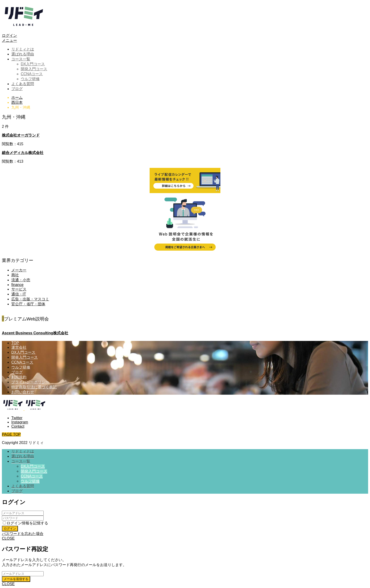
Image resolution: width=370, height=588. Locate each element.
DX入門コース (33, 64)
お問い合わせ (23, 392)
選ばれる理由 (23, 54)
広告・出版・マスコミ (30, 299)
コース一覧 (21, 59)
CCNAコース (32, 74)
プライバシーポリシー (30, 382)
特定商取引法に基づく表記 (34, 387)
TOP (15, 343)
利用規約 (19, 377)
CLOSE (8, 538)
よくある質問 (23, 84)
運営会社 (19, 347)
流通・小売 (21, 280)
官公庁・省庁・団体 (28, 304)
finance (17, 285)
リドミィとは (23, 49)
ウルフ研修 (30, 79)
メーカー (19, 270)
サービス (19, 289)
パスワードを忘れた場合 (23, 534)
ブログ (17, 89)
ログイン (9, 35)
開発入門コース (34, 69)
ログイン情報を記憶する (25, 523)
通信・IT (19, 294)
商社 (15, 275)
